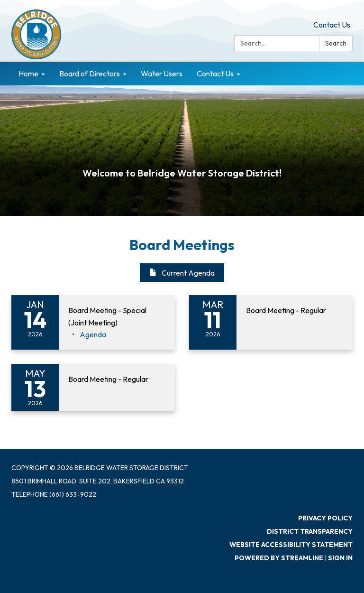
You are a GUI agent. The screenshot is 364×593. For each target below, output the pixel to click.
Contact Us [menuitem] (215, 74)
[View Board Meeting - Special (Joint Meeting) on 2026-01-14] (117, 317)
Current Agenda (182, 273)
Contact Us (332, 25)
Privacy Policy (325, 518)
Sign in (340, 558)
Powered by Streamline (279, 558)
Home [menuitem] (28, 74)
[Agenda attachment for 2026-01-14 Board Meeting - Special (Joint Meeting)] (93, 334)
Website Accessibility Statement (291, 545)
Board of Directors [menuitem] (90, 74)
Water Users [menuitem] (162, 74)
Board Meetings (182, 245)
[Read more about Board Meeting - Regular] (271, 322)
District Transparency (310, 531)
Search (336, 43)
